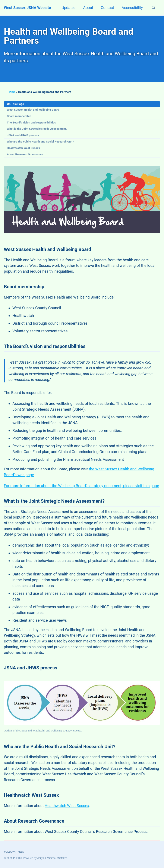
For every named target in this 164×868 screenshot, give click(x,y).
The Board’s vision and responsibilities (32, 123)
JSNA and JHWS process (23, 137)
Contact (106, 8)
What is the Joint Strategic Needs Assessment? (38, 130)
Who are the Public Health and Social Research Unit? (41, 143)
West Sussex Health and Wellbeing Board (34, 111)
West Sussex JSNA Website (28, 8)
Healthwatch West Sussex (24, 149)
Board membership (19, 117)
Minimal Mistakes (57, 858)
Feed (21, 852)
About (87, 8)
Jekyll (41, 858)
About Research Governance (25, 156)
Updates (67, 8)
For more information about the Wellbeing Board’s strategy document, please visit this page (81, 489)
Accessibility (131, 8)
